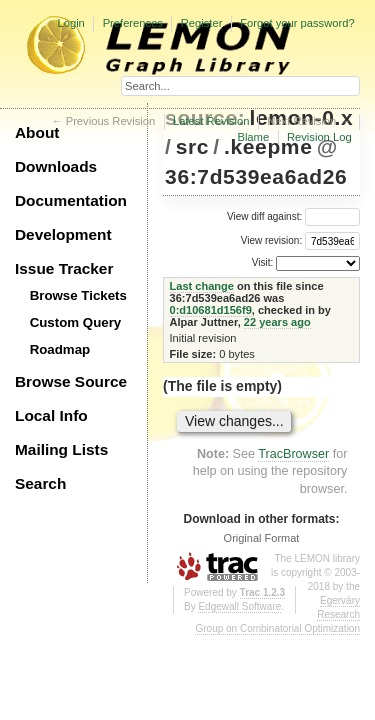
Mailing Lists (61, 449)
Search (40, 483)
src (192, 146)
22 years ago (277, 322)
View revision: (272, 240)
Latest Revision (211, 121)
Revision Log (319, 137)
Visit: (263, 262)
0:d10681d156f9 (211, 310)
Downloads (56, 166)
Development (63, 234)
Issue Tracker (64, 268)
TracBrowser (293, 454)
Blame (253, 137)
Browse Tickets (78, 295)
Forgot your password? (297, 23)
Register (202, 23)
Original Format (262, 538)
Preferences (133, 23)
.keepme (268, 146)
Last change (202, 286)
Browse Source (71, 381)
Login (70, 23)
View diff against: (293, 216)
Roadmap (60, 349)
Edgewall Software (239, 606)
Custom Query (76, 322)
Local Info (51, 415)
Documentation (71, 200)
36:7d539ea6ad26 (256, 176)
